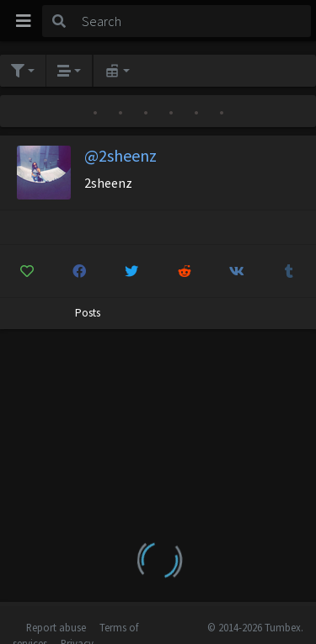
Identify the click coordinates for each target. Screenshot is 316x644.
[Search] (193, 21)
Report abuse (56, 627)
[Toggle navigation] (24, 21)
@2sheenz (121, 155)
